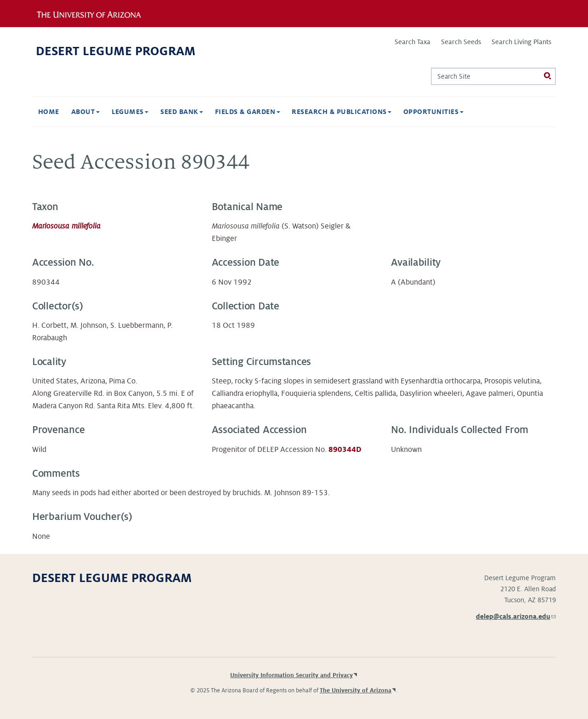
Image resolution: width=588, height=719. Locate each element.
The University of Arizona (356, 690)
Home (49, 112)
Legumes (130, 112)
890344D (345, 450)
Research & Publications (342, 112)
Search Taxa (413, 42)
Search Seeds (461, 42)
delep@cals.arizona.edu (516, 616)
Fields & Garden (248, 112)
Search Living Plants (521, 42)
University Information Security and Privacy (291, 675)
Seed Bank (182, 112)
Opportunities (433, 112)
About (85, 112)
